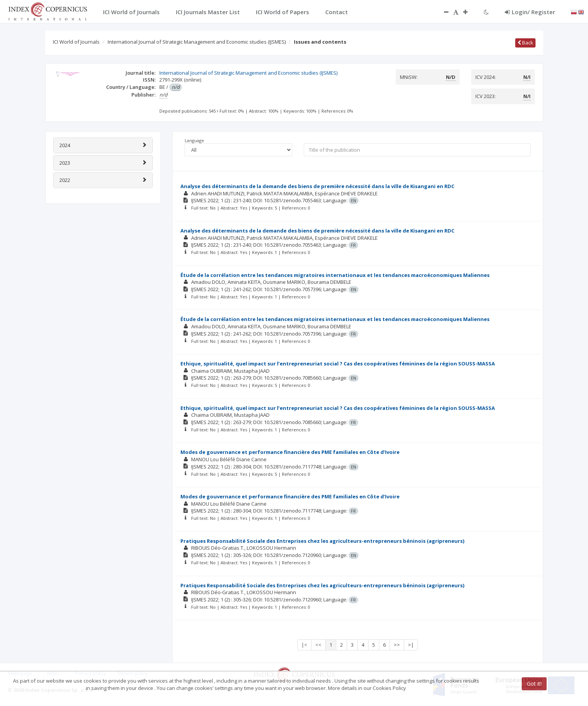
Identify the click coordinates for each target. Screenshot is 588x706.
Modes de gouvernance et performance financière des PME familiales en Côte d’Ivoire (290, 452)
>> (397, 645)
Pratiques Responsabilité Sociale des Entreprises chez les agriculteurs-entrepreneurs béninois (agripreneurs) (322, 541)
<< (318, 645)
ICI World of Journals (76, 42)
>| (411, 645)
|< (304, 645)
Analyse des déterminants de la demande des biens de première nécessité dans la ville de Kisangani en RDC (317, 186)
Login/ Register (530, 12)
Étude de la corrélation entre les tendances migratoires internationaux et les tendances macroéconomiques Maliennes (335, 275)
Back (525, 43)
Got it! (534, 684)
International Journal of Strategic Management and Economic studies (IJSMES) (197, 42)
